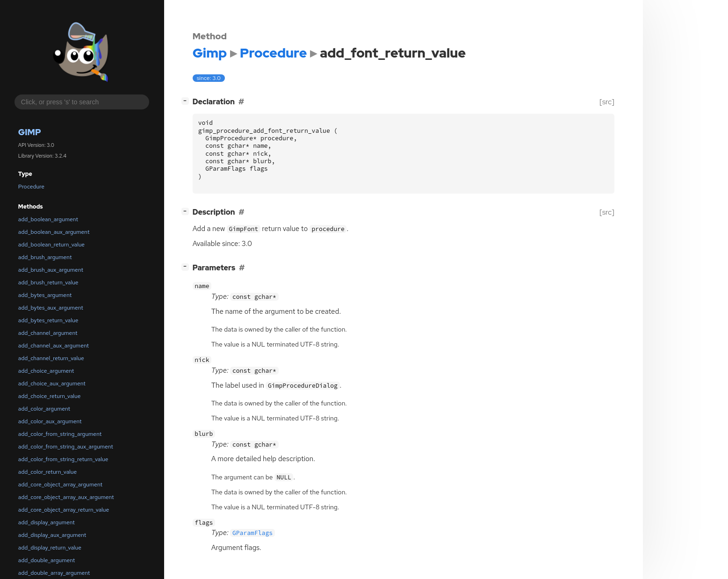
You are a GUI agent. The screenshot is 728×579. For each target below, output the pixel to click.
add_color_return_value (47, 472)
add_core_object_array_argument (60, 485)
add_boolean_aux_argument (54, 232)
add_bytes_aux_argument (51, 308)
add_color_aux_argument (50, 421)
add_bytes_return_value (48, 320)
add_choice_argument (46, 371)
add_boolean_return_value (51, 245)
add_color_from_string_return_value (63, 459)
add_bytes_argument (45, 295)
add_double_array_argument (54, 573)
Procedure (31, 187)
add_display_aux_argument (52, 535)
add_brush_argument (45, 257)
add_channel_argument (48, 333)
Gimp (30, 132)
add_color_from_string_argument (60, 434)
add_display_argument (47, 522)
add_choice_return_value (50, 396)
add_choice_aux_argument (52, 384)
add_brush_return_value (48, 282)
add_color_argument (44, 409)
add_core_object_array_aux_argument (66, 497)
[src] (607, 102)
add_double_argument (47, 560)
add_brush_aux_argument (51, 270)
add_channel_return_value (51, 358)
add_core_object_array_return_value (64, 510)
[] (187, 101)
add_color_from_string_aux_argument (66, 447)
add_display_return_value (50, 548)
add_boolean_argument (48, 219)
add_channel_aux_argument (54, 346)
